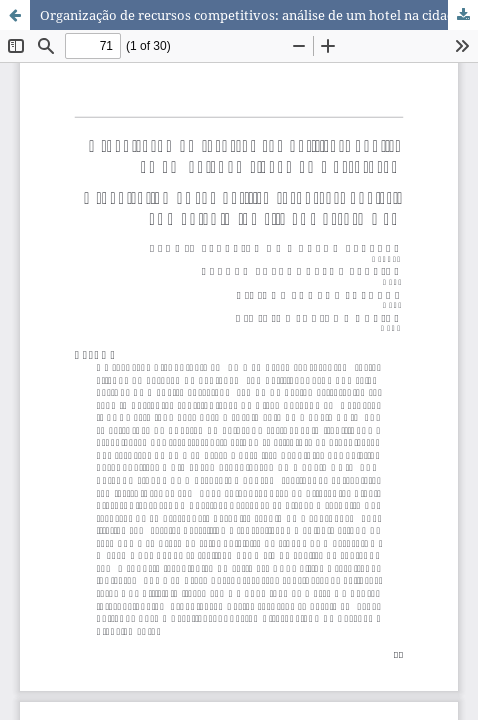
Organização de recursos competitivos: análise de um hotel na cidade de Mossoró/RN (259, 15)
